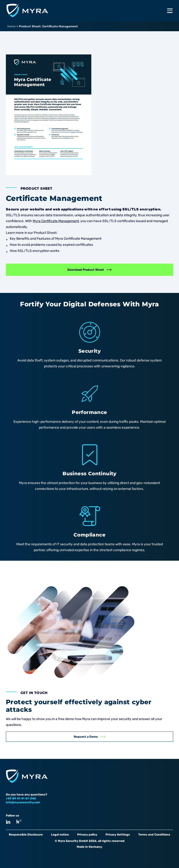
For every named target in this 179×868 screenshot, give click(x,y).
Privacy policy (87, 835)
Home (11, 26)
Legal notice (60, 835)
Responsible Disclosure (26, 835)
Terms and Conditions (154, 835)
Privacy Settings (118, 835)
